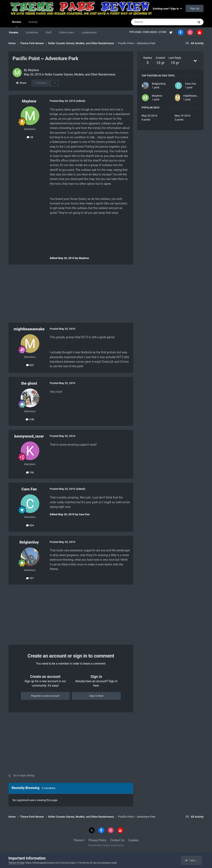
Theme (79, 840)
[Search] (153, 22)
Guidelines (32, 32)
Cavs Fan (29, 489)
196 (30, 472)
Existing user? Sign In (167, 9)
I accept (192, 860)
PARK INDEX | (151, 32)
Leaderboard (89, 32)
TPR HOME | (136, 32)
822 (30, 365)
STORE (163, 32)
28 (30, 137)
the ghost (29, 383)
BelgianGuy (29, 542)
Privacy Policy (98, 840)
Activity (33, 22)
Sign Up (195, 8)
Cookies (133, 840)
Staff (48, 32)
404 (30, 525)
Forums (14, 32)
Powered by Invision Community (106, 845)
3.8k (30, 419)
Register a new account (45, 696)
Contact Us (117, 840)
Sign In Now (96, 696)
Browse (17, 24)
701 (30, 578)
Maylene (33, 70)
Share (21, 83)
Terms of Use (16, 863)
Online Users (67, 32)
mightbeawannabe (29, 329)
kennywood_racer (29, 436)
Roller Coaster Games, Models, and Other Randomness (80, 74)
